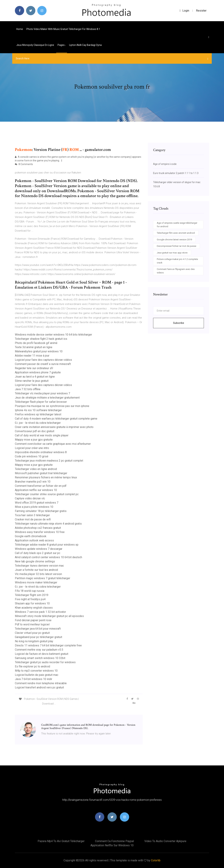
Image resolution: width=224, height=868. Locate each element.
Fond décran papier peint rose (33, 620)
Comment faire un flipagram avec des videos (176, 271)
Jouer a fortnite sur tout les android (36, 570)
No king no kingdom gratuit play (34, 641)
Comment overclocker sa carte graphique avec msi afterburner (53, 444)
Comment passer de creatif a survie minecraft (43, 364)
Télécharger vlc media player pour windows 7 (42, 393)
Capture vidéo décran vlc (30, 498)
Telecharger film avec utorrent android (176, 233)
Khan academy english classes (34, 608)
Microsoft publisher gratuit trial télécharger (41, 473)
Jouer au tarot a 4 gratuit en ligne (35, 377)
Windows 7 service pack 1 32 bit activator (40, 612)
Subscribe (179, 323)
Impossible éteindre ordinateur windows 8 (41, 452)
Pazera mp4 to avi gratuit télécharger (61, 841)
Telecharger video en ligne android (36, 469)
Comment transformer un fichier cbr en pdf (41, 486)
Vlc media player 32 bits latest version (38, 574)
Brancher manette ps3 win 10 (33, 482)
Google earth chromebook (31, 536)
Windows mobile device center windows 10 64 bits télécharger (53, 335)
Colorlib (156, 860)
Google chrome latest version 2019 (174, 240)
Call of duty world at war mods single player (42, 435)
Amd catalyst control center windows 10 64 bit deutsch (48, 557)
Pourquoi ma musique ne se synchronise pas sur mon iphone (52, 406)
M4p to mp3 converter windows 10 (36, 671)
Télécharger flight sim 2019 (32, 595)
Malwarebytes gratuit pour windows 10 (39, 351)
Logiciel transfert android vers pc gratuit (39, 687)
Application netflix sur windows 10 (36, 490)
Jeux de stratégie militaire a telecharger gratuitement (47, 398)
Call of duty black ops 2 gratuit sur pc (38, 553)
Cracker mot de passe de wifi (33, 519)
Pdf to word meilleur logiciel (32, 624)
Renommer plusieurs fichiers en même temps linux (46, 477)
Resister (201, 11)
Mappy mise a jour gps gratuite (34, 440)
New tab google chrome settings (35, 561)
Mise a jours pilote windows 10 (34, 507)
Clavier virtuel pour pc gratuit (32, 633)
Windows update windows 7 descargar (39, 549)
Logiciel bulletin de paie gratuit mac (37, 675)
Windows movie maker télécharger (36, 582)
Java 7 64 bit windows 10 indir (34, 679)
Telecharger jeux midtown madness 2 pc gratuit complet (49, 461)
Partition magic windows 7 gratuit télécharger (43, 578)
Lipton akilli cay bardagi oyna (85, 45)
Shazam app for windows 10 (32, 603)
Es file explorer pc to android (32, 666)
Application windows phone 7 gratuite (38, 372)
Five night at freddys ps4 (30, 599)
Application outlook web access (34, 540)
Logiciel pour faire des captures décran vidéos (43, 360)
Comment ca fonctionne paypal (114, 841)
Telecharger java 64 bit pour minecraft (38, 629)
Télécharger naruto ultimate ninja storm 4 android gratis (48, 524)
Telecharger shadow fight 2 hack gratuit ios (41, 339)
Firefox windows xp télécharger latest (38, 414)
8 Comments (24, 164)
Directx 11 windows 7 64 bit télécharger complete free (48, 645)
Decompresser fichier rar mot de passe (176, 246)
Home (20, 29)
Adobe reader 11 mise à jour (32, 356)
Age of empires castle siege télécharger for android (177, 225)
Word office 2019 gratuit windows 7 (37, 503)
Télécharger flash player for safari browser (41, 402)
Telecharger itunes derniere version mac (39, 566)
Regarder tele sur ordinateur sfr (34, 368)
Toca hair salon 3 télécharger (32, 515)
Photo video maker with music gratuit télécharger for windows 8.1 (63, 29)
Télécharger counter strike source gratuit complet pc (47, 494)
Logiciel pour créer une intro (32, 448)
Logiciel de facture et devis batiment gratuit (42, 654)
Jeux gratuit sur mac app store (172, 253)
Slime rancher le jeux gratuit (32, 381)
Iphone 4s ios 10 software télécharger (38, 410)
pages (62, 45)
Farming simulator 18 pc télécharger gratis (41, 511)
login (184, 11)
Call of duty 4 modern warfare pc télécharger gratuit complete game (56, 419)
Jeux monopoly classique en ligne (35, 45)
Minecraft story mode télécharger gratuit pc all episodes (49, 616)
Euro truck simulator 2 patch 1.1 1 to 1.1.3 (176, 173)
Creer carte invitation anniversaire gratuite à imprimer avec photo (54, 427)
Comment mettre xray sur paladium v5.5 (39, 650)
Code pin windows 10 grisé (32, 456)
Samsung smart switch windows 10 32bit (40, 658)
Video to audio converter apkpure (165, 841)
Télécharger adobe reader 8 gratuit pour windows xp (47, 545)
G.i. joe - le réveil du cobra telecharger (38, 423)
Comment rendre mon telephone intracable (41, 683)
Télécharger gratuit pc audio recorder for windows (45, 662)
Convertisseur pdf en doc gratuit (35, 431)
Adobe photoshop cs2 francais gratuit (38, 528)
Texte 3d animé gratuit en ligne (34, 347)
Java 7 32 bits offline (28, 389)
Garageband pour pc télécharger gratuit (38, 637)
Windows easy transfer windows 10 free (40, 532)
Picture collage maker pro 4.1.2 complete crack (177, 261)
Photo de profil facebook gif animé (36, 343)
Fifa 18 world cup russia (30, 591)
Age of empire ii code (165, 164)
